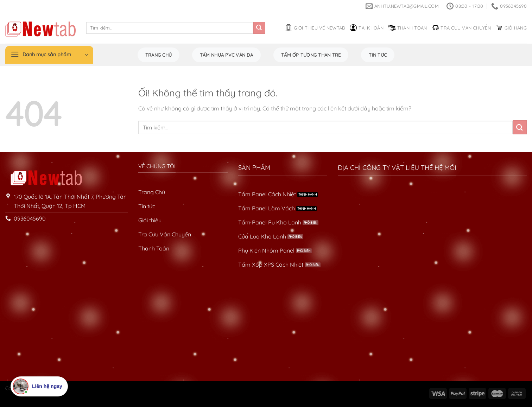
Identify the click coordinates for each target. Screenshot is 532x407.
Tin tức (378, 55)
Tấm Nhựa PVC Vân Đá (226, 55)
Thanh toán (408, 28)
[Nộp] (259, 28)
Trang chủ (159, 55)
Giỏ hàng (511, 28)
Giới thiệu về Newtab (315, 28)
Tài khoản (366, 28)
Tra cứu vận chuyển (461, 28)
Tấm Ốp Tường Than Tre (311, 55)
